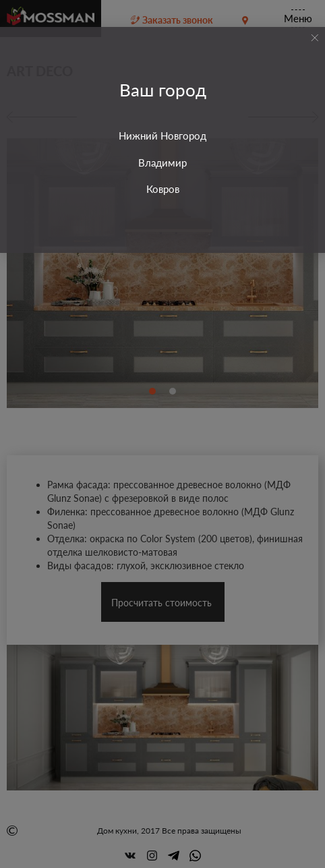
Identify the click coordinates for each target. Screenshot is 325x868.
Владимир (162, 163)
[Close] (315, 38)
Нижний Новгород (162, 136)
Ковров (163, 189)
